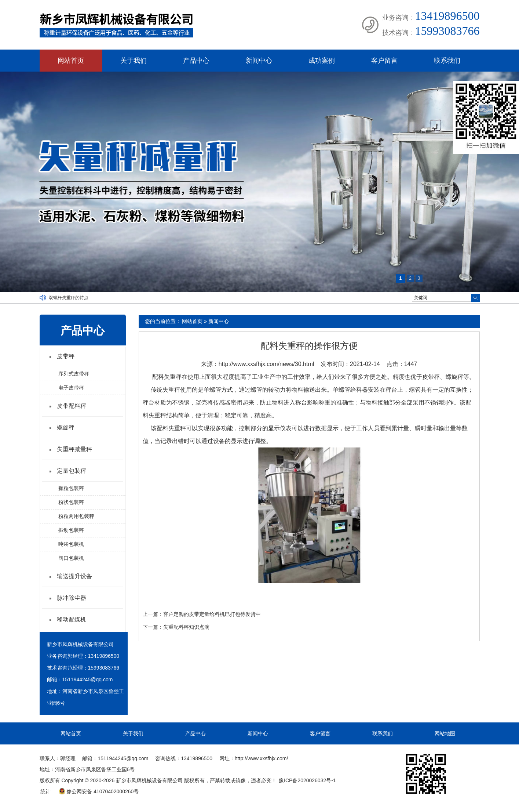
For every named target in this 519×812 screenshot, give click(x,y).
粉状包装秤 (71, 502)
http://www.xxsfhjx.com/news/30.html (266, 364)
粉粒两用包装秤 (76, 516)
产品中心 (196, 61)
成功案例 (322, 61)
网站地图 (445, 733)
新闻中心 (259, 61)
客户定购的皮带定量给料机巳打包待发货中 (212, 614)
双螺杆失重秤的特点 (69, 298)
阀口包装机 (71, 558)
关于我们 (134, 61)
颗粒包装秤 (71, 488)
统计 (45, 791)
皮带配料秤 (72, 406)
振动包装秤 (71, 530)
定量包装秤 (72, 471)
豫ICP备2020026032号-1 (307, 780)
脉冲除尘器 (72, 598)
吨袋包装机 (71, 544)
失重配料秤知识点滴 (186, 627)
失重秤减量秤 (74, 449)
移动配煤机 (72, 619)
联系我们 (447, 61)
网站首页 (71, 61)
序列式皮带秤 (74, 374)
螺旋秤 (66, 427)
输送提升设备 (74, 576)
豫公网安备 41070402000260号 (99, 791)
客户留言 (384, 61)
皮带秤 (66, 356)
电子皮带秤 (71, 388)
